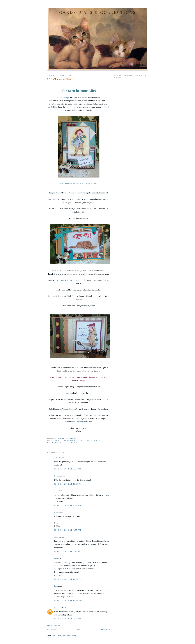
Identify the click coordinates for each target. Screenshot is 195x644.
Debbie (57, 512)
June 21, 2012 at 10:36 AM (68, 484)
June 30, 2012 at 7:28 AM (68, 619)
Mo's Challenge (63, 98)
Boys (76, 441)
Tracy (56, 537)
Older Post (105, 630)
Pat (55, 586)
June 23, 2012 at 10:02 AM (68, 579)
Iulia (56, 558)
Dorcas (57, 476)
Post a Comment (54, 625)
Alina (56, 491)
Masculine (52, 443)
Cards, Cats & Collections (98, 12)
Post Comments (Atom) (68, 635)
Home (79, 630)
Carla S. (57, 457)
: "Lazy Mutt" (59, 280)
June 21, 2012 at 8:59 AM (68, 469)
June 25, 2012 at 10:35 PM (68, 600)
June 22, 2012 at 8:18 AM (68, 551)
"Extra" (59, 193)
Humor (96, 441)
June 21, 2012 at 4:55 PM (68, 530)
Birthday (68, 441)
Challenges (86, 441)
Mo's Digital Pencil (74, 193)
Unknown (58, 607)
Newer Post (52, 630)
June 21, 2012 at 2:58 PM (68, 505)
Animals (59, 441)
